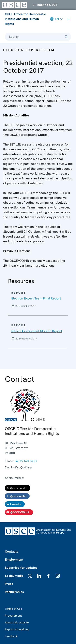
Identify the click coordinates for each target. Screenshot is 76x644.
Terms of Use (13, 609)
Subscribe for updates (21, 568)
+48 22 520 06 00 (26, 461)
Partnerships (14, 592)
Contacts (12, 551)
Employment (14, 560)
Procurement (13, 616)
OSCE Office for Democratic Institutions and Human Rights (25, 19)
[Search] (66, 37)
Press (9, 584)
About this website (17, 622)
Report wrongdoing (17, 629)
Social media (14, 576)
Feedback (11, 636)
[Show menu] (69, 19)
